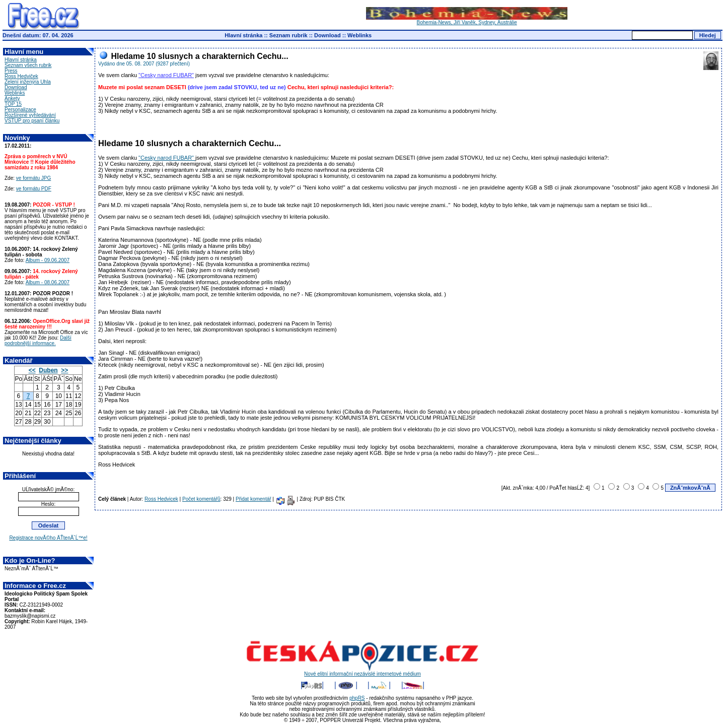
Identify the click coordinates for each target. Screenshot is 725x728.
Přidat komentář (253, 499)
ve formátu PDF (34, 189)
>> (64, 370)
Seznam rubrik (288, 35)
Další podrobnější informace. (38, 341)
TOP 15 (13, 104)
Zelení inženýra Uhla (28, 82)
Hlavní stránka (243, 35)
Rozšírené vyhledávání (30, 115)
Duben (48, 370)
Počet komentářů (201, 499)
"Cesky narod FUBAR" (166, 75)
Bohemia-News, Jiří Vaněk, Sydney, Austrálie (467, 20)
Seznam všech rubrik (28, 65)
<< (32, 370)
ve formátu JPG (33, 178)
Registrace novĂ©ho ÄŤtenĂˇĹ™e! (48, 538)
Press (11, 71)
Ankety (12, 98)
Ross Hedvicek (161, 499)
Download (328, 35)
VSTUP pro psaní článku (32, 121)
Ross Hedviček (21, 76)
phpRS (357, 698)
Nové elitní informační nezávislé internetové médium (362, 672)
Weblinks (359, 35)
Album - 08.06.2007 (48, 282)
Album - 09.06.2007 (48, 260)
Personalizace (20, 110)
